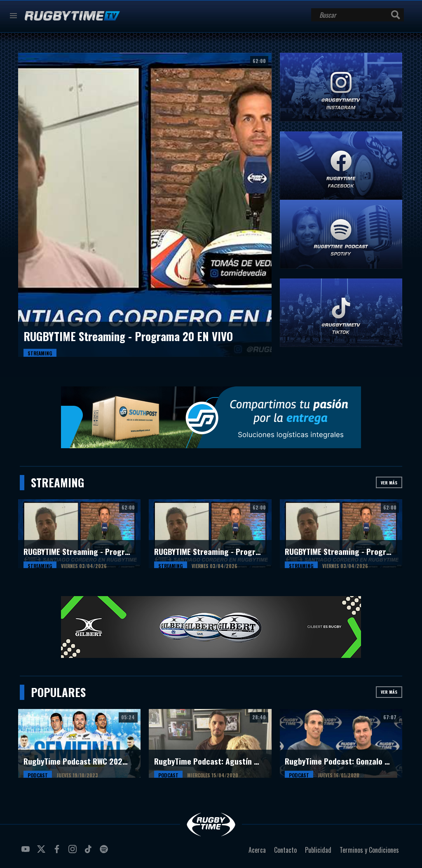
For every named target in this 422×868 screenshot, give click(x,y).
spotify (105, 852)
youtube (27, 852)
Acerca (257, 850)
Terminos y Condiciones (369, 850)
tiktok (89, 852)
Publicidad (318, 850)
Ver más (389, 483)
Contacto (285, 850)
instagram (74, 852)
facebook (58, 852)
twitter (42, 852)
